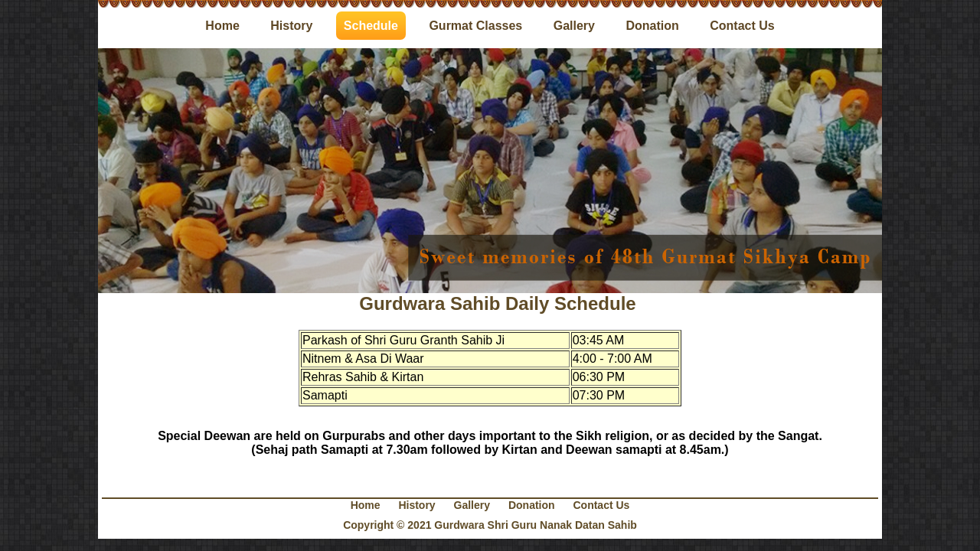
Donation (652, 26)
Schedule (371, 26)
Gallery (574, 26)
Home (222, 26)
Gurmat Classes (475, 26)
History (291, 26)
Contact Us (742, 26)
